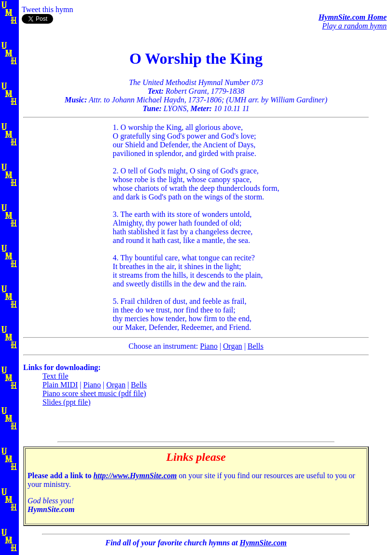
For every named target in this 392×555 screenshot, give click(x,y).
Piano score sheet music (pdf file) (94, 393)
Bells (256, 346)
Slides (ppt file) (67, 402)
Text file (56, 376)
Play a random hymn (354, 26)
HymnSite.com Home (353, 17)
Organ (233, 346)
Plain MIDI (60, 385)
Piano (209, 346)
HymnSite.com (263, 543)
